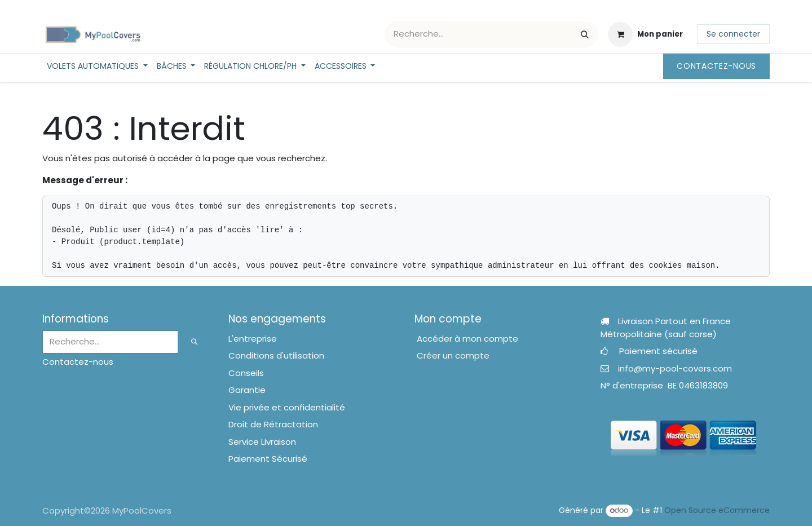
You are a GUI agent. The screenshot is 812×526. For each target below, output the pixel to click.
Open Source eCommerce (717, 510)
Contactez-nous (716, 66)
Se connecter (733, 34)
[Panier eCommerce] (645, 34)
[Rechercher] (585, 34)
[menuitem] (97, 66)
